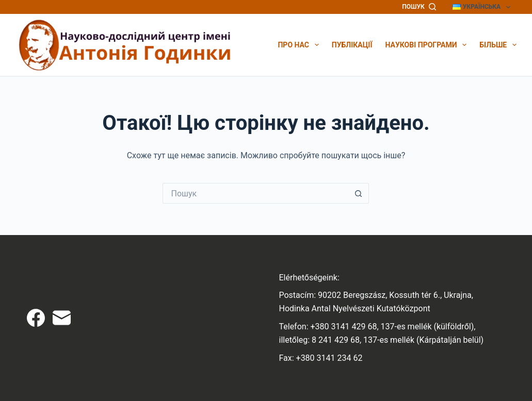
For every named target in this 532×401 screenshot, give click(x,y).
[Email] (62, 318)
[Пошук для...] (255, 193)
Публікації (352, 45)
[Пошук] (419, 7)
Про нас (298, 45)
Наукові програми (426, 45)
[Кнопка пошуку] (359, 193)
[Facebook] (36, 318)
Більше (498, 45)
